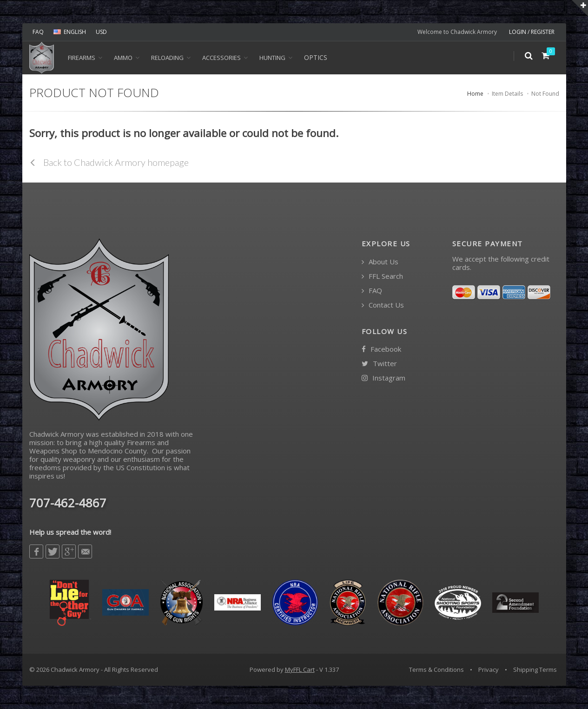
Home (475, 94)
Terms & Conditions (436, 670)
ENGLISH (70, 32)
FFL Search (382, 276)
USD (101, 32)
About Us (380, 262)
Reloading (167, 58)
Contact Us (383, 305)
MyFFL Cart (300, 670)
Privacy (489, 670)
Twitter (379, 364)
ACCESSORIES (221, 58)
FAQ (38, 32)
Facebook (381, 349)
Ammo (123, 58)
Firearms (82, 58)
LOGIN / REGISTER (532, 32)
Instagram (383, 378)
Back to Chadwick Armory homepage (109, 162)
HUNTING (272, 58)
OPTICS (316, 57)
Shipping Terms (535, 670)
